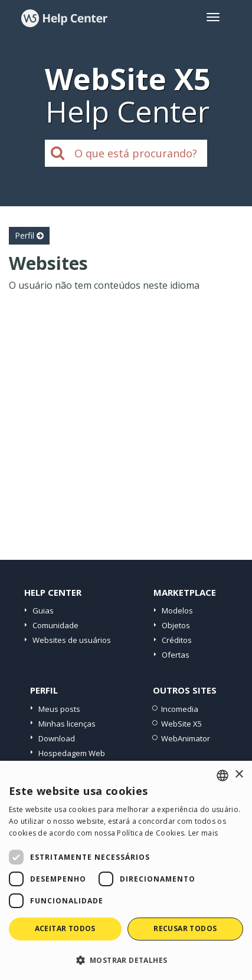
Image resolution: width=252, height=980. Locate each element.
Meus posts (59, 709)
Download (57, 738)
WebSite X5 (181, 724)
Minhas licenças (67, 724)
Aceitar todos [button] (65, 928)
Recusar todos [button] (185, 928)
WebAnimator (186, 738)
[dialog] (126, 870)
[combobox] (222, 776)
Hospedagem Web (72, 753)
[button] (126, 960)
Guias (43, 611)
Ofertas (176, 655)
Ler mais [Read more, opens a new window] (203, 833)
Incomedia (180, 709)
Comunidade (55, 625)
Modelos (177, 611)
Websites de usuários (72, 640)
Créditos (177, 640)
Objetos (176, 625)
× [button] (239, 775)
